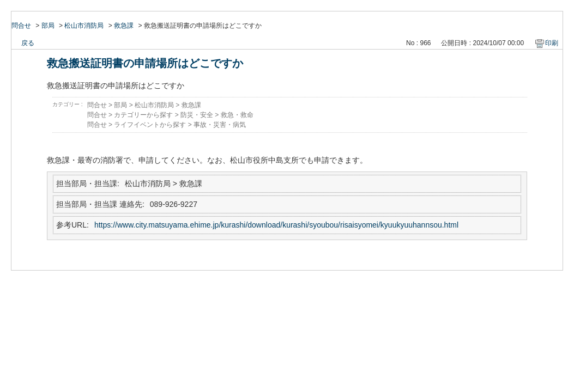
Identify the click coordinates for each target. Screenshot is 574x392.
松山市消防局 (84, 26)
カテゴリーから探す (143, 115)
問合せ (21, 26)
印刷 (552, 43)
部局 (48, 26)
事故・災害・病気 (220, 125)
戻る (28, 43)
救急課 (124, 26)
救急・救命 (237, 115)
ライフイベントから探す (150, 125)
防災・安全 (197, 115)
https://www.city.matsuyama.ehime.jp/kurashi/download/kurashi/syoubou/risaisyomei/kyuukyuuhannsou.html (276, 225)
